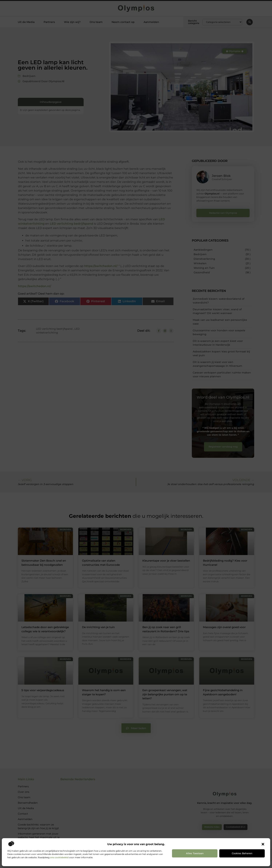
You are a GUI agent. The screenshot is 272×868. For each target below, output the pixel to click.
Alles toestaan (195, 853)
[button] (263, 844)
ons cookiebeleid (59, 857)
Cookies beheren (242, 853)
